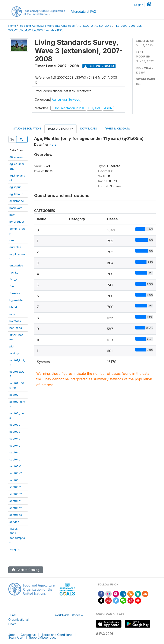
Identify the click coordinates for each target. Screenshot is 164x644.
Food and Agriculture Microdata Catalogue (47, 26)
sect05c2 (16, 494)
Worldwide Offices (67, 615)
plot (12, 346)
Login (138, 5)
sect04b (15, 446)
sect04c (15, 452)
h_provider (16, 300)
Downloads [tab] (89, 129)
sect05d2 (16, 508)
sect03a (15, 425)
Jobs (12, 635)
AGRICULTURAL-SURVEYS (94, 26)
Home (12, 26)
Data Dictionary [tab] (61, 129)
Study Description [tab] (27, 129)
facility (14, 272)
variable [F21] (54, 30)
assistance (17, 201)
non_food (16, 328)
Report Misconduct (42, 637)
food (12, 286)
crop (12, 240)
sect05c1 (15, 487)
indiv (12, 314)
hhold (13, 307)
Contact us (28, 635)
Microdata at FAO (83, 12)
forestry (15, 293)
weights (15, 549)
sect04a (15, 438)
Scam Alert (16, 637)
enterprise (16, 265)
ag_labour (16, 194)
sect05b (15, 480)
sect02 (14, 395)
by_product (17, 222)
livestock (15, 321)
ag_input (15, 187)
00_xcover (16, 157)
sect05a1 (15, 466)
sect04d (15, 459)
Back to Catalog (26, 570)
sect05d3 (16, 515)
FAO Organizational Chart (18, 620)
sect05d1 (15, 501)
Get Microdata (99, 66)
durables (15, 247)
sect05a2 (16, 473)
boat (12, 215)
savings (15, 353)
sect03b (15, 432)
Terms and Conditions (57, 635)
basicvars (16, 208)
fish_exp (15, 279)
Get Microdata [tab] (117, 128)
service (14, 522)
